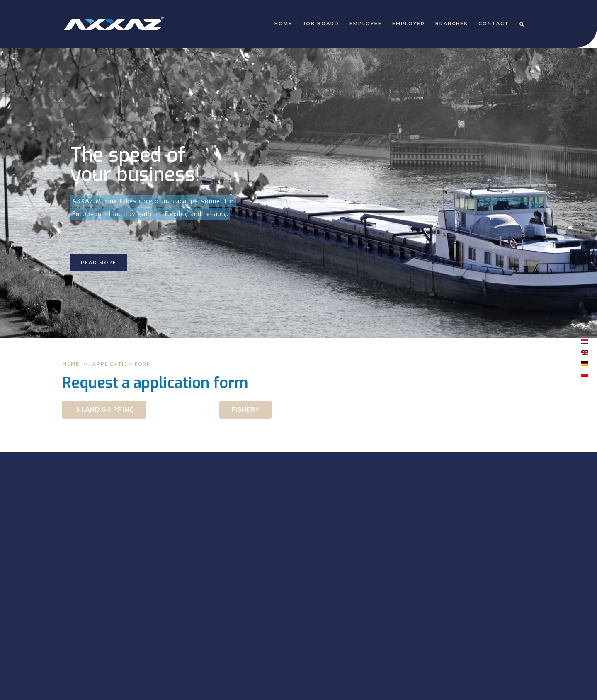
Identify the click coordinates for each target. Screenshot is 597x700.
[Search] (522, 24)
